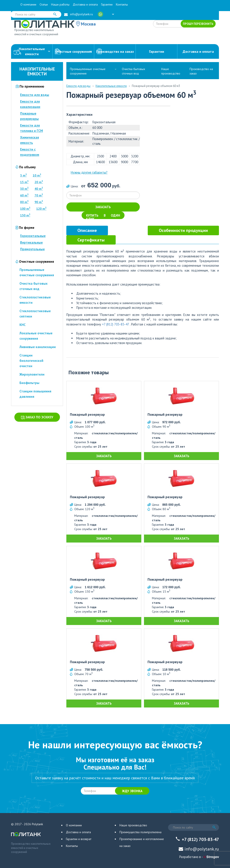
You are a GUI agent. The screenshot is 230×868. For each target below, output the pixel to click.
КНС (23, 325)
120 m (41, 209)
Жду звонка (132, 791)
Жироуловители (32, 374)
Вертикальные (31, 242)
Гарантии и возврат (79, 839)
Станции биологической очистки (31, 361)
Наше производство (171, 71)
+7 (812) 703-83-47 (115, 324)
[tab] (87, 230)
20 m (39, 182)
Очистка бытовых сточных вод (133, 71)
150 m (25, 215)
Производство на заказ (115, 52)
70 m (39, 195)
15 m (24, 182)
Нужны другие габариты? (89, 172)
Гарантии (107, 4)
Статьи (44, 4)
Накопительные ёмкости (37, 71)
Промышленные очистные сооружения (88, 71)
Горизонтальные (33, 236)
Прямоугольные (32, 249)
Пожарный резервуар (87, 415)
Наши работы (60, 4)
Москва (88, 24)
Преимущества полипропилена (140, 832)
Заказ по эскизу (37, 417)
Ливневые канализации (38, 347)
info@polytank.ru (81, 14)
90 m (39, 202)
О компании (28, 4)
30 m (24, 189)
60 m (24, 195)
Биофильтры (29, 383)
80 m (24, 202)
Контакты (122, 4)
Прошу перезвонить (198, 24)
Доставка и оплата (85, 4)
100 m (25, 209)
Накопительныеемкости (32, 51)
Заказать (103, 207)
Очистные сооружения (73, 52)
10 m (37, 175)
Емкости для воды (35, 95)
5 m (23, 175)
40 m (39, 189)
